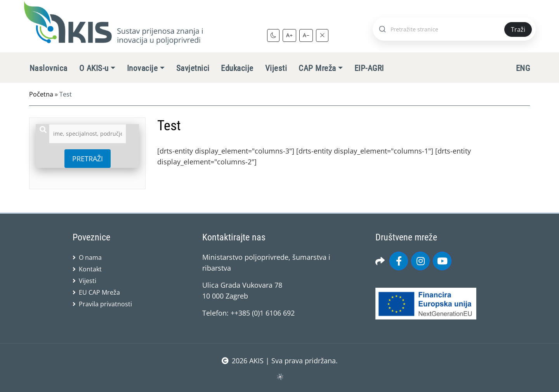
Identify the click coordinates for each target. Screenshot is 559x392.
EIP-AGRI (369, 68)
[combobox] (88, 134)
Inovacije (142, 68)
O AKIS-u (94, 68)
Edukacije (237, 68)
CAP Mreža (317, 68)
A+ (289, 35)
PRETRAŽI (88, 159)
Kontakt (90, 269)
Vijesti (276, 68)
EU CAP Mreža (99, 292)
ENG (523, 68)
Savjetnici (193, 68)
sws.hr (280, 376)
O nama (90, 257)
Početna (41, 94)
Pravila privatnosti (105, 304)
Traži (518, 29)
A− (306, 35)
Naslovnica (49, 68)
